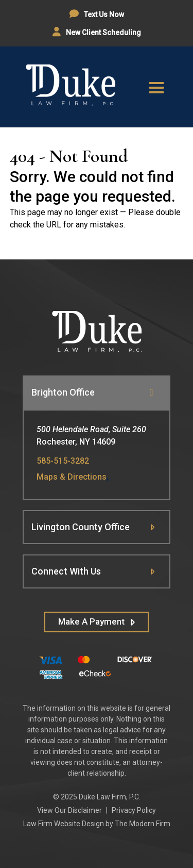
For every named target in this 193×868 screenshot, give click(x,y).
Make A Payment (91, 621)
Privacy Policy (134, 810)
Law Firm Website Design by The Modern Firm (97, 824)
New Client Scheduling (103, 32)
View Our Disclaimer (69, 810)
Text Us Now (103, 14)
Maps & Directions (72, 477)
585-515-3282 (63, 461)
